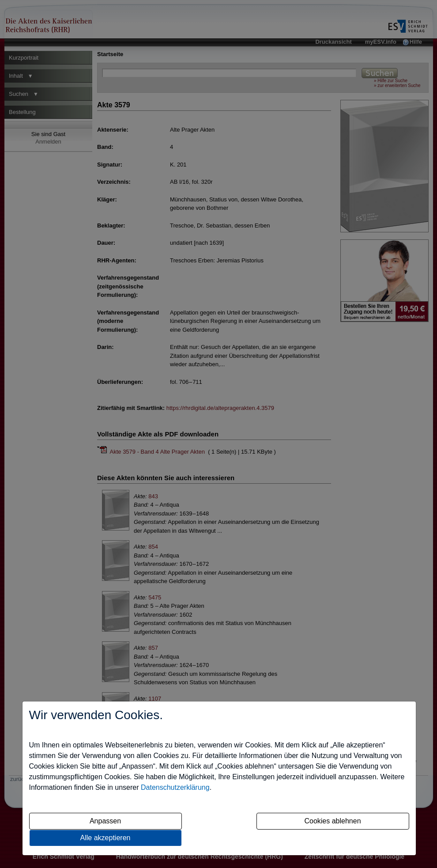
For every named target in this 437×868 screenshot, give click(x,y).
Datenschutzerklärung (175, 787)
